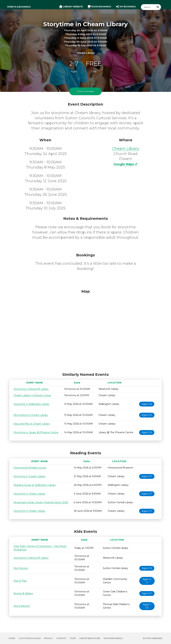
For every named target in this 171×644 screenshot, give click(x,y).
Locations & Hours (30, 638)
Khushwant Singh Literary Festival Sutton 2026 (41, 502)
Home (12, 638)
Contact (61, 638)
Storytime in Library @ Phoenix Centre (36, 432)
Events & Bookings (19, 7)
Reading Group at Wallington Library (35, 485)
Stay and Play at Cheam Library (32, 424)
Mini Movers (21, 568)
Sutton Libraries (153, 638)
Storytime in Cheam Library (29, 476)
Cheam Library (126, 149)
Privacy (48, 638)
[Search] (148, 7)
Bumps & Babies (23, 593)
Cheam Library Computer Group (32, 395)
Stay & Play (20, 581)
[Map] (85, 330)
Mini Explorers (22, 606)
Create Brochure (90, 638)
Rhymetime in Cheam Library (31, 415)
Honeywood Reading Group (30, 468)
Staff (73, 638)
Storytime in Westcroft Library (31, 389)
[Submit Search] (158, 7)
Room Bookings (113, 638)
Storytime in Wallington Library (31, 404)
